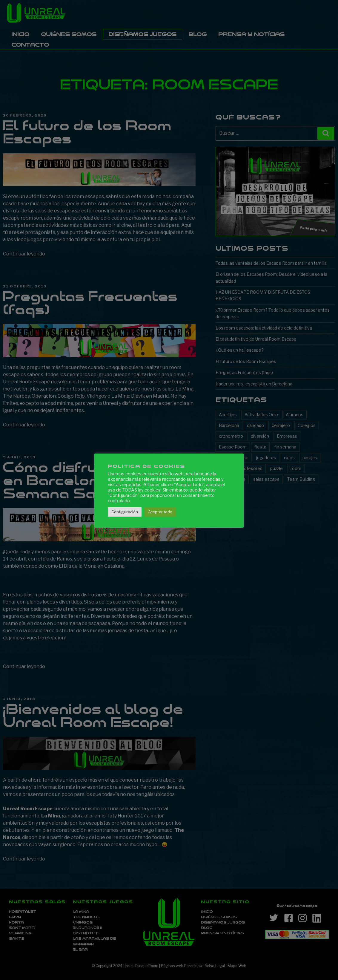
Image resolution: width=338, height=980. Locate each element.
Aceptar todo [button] (160, 512)
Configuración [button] (125, 512)
